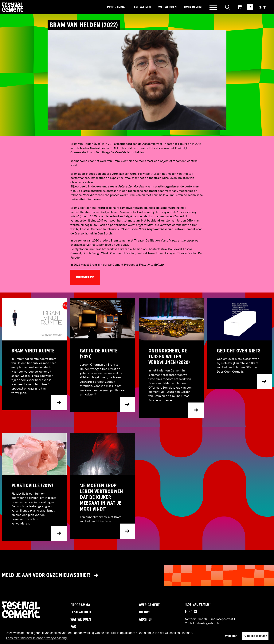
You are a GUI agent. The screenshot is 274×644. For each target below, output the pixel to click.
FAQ (73, 627)
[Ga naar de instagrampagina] (190, 612)
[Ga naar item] (34, 375)
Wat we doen (167, 7)
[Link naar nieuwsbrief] (137, 575)
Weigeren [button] (231, 636)
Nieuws (145, 612)
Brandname (26, 7)
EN (250, 7)
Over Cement (193, 7)
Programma (116, 7)
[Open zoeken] (228, 7)
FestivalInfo (142, 7)
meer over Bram (85, 277)
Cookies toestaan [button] (256, 636)
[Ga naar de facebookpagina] (186, 612)
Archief (145, 619)
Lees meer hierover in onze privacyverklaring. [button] (37, 638)
